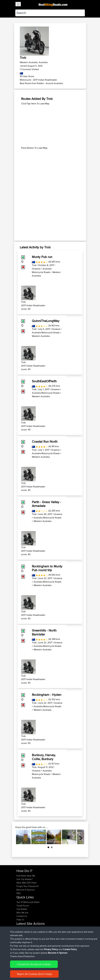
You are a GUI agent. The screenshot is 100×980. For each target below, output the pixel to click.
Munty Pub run (42, 257)
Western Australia (41, 336)
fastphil (20, 942)
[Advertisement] (50, 126)
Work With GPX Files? (27, 883)
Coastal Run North (45, 441)
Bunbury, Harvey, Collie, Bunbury (44, 757)
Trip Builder (22, 909)
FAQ (18, 893)
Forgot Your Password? (28, 886)
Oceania (36, 269)
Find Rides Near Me (26, 876)
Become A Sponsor (26, 890)
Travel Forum (23, 906)
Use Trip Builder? (25, 879)
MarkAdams (22, 935)
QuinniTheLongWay (46, 321)
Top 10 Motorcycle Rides (28, 902)
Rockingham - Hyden (47, 695)
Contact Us (22, 916)
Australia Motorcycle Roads (42, 270)
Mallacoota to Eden (44, 942)
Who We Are (22, 913)
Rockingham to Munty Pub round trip (47, 568)
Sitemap (44, 970)
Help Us (20, 920)
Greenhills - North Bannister (44, 632)
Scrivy (20, 946)
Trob (34, 265)
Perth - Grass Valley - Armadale (47, 504)
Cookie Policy (70, 970)
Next (80, 837)
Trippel (20, 928)
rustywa (20, 939)
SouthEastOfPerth (44, 381)
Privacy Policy (55, 970)
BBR (33, 932)
